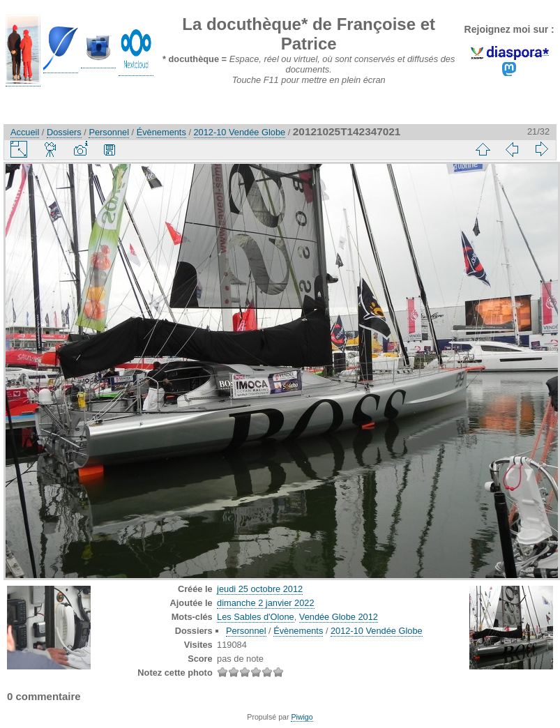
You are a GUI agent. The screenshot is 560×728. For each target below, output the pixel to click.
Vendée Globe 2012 (339, 617)
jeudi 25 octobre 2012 (260, 589)
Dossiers (64, 132)
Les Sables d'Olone (256, 617)
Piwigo (302, 717)
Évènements (161, 132)
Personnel (109, 132)
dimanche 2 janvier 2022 (265, 603)
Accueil (25, 132)
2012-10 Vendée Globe (240, 132)
